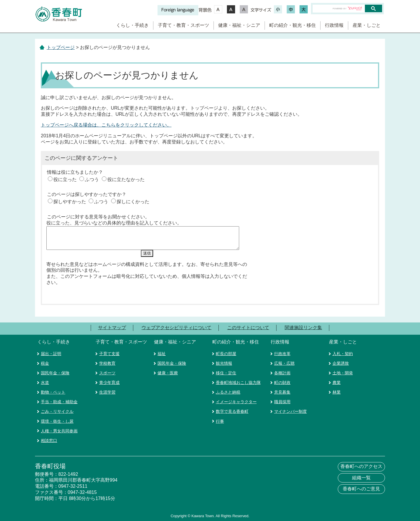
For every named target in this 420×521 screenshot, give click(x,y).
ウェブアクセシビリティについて (176, 326)
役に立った (65, 179)
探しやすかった (70, 202)
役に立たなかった (126, 179)
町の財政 (282, 381)
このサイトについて (248, 326)
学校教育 (107, 362)
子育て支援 (109, 352)
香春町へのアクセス (361, 465)
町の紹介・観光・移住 (293, 25)
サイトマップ (112, 326)
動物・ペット (53, 390)
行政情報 (334, 25)
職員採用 (282, 400)
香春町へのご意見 (361, 487)
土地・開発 (343, 371)
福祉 (162, 352)
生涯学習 (107, 390)
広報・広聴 (284, 362)
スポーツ (107, 371)
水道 (45, 381)
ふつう (92, 179)
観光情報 (224, 362)
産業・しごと (367, 25)
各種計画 (282, 371)
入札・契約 (343, 352)
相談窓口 (49, 439)
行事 (220, 420)
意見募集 (282, 390)
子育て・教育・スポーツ (183, 25)
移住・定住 (226, 371)
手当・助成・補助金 (59, 400)
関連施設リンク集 (303, 326)
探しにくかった (133, 202)
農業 (337, 381)
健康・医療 (168, 371)
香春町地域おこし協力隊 (238, 381)
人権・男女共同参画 (59, 429)
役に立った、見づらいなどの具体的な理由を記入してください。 (114, 223)
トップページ (61, 47)
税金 (45, 362)
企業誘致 (341, 362)
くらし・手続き (132, 25)
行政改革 (282, 352)
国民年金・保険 (55, 371)
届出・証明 (51, 352)
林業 (337, 390)
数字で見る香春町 (232, 410)
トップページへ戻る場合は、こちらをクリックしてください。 (106, 125)
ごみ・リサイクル (57, 410)
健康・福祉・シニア (239, 25)
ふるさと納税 (228, 390)
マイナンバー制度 (290, 410)
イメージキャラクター (236, 400)
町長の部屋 (226, 352)
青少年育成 (109, 381)
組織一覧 (361, 476)
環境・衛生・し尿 (57, 420)
